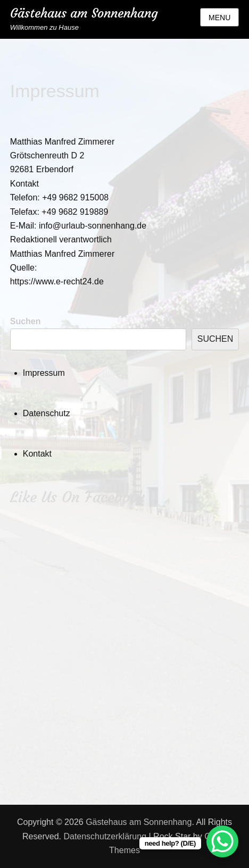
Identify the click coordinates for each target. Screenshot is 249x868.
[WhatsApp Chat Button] (222, 841)
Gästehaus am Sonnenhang (84, 13)
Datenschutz (47, 413)
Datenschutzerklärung (105, 836)
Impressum (44, 373)
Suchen (26, 321)
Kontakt (37, 454)
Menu (219, 18)
